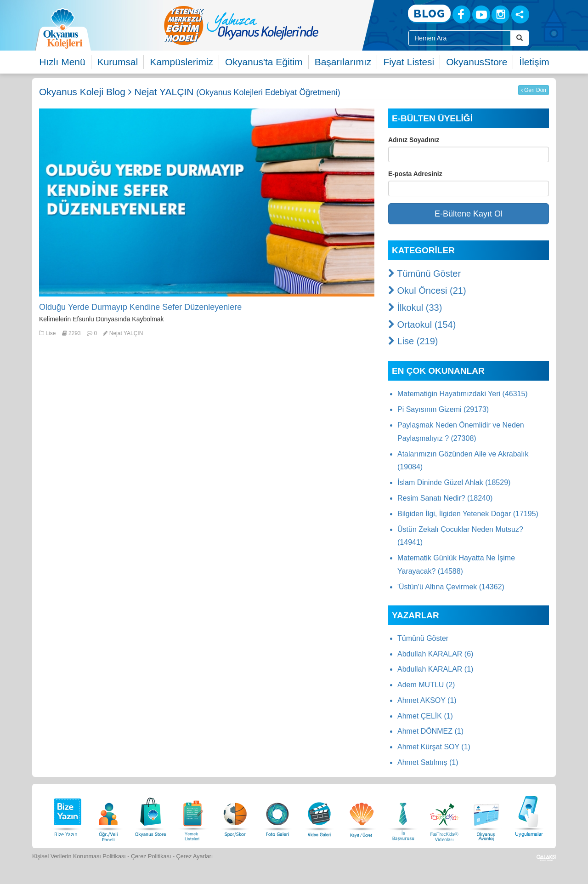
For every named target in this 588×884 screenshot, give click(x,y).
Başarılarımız (343, 62)
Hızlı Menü (62, 62)
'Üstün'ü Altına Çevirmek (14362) (451, 587)
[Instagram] (500, 14)
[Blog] (429, 14)
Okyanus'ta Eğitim (264, 62)
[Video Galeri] (319, 815)
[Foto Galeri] (277, 815)
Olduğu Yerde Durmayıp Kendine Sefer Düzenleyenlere (140, 307)
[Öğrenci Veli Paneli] (108, 815)
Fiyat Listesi (409, 62)
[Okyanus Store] (151, 815)
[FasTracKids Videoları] (444, 815)
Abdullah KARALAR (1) (435, 669)
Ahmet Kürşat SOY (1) (434, 747)
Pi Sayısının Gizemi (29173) (443, 409)
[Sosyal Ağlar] (520, 14)
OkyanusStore (477, 62)
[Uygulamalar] (529, 815)
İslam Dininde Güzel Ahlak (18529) (454, 482)
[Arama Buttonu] (520, 38)
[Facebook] (461, 14)
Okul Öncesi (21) (427, 291)
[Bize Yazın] (66, 815)
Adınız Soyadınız (414, 140)
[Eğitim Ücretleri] (362, 815)
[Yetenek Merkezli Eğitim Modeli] (278, 25)
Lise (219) (413, 341)
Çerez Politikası (151, 856)
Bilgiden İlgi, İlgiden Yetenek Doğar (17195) (468, 514)
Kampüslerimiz (181, 62)
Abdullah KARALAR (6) (435, 654)
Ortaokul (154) (422, 325)
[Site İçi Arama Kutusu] (460, 38)
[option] (278, 25)
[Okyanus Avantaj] (486, 815)
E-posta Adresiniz (415, 174)
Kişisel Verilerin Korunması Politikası (79, 856)
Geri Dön (534, 90)
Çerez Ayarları (195, 856)
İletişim (534, 62)
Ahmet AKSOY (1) (427, 700)
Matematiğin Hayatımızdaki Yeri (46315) (463, 394)
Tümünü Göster (424, 274)
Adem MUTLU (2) (426, 685)
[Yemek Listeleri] (193, 815)
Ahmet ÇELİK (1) (425, 716)
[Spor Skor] (235, 815)
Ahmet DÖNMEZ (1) (430, 731)
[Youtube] (481, 14)
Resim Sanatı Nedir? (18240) (445, 498)
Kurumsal (118, 62)
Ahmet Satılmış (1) (428, 762)
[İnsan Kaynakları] (403, 815)
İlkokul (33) (415, 308)
